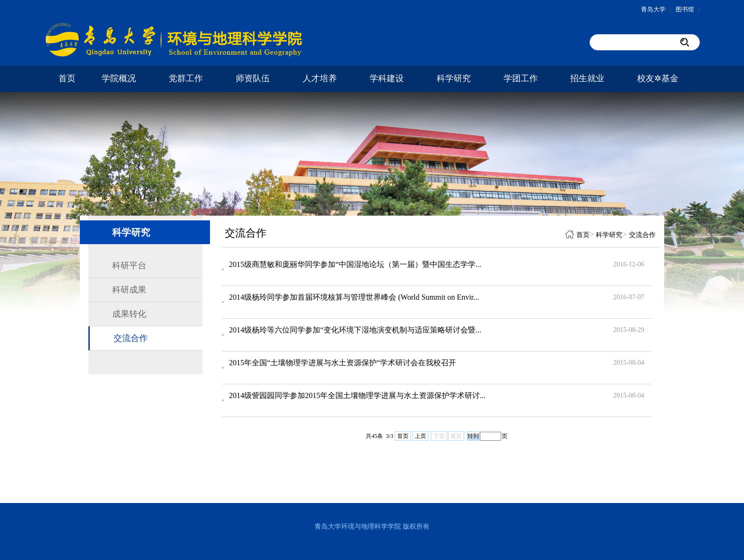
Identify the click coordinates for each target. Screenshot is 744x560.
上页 (420, 436)
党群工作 (186, 78)
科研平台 (129, 266)
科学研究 (454, 78)
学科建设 (387, 78)
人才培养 (320, 78)
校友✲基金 (658, 78)
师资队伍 (253, 78)
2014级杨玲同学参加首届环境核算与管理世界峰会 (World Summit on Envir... (354, 297)
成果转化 (129, 314)
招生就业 (587, 78)
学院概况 (119, 78)
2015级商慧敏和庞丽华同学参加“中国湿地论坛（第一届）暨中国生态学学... (355, 264)
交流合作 (131, 338)
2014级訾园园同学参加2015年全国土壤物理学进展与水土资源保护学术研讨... (357, 395)
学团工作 (521, 78)
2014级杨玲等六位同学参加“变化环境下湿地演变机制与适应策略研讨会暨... (355, 330)
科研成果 (129, 290)
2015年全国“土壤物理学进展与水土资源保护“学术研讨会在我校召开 (343, 363)
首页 (67, 78)
